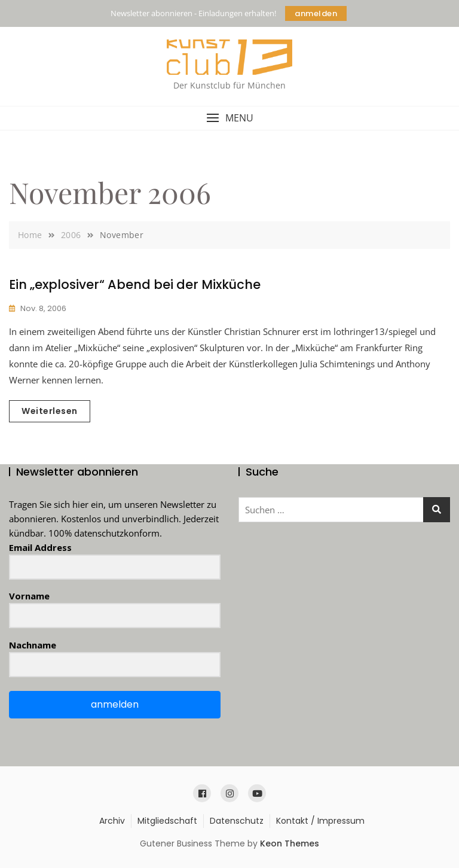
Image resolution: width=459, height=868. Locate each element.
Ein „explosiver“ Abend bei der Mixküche (135, 284)
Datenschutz (237, 821)
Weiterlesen (50, 411)
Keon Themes (290, 843)
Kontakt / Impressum (320, 821)
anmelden (316, 13)
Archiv (112, 821)
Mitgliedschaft (167, 821)
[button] (229, 118)
